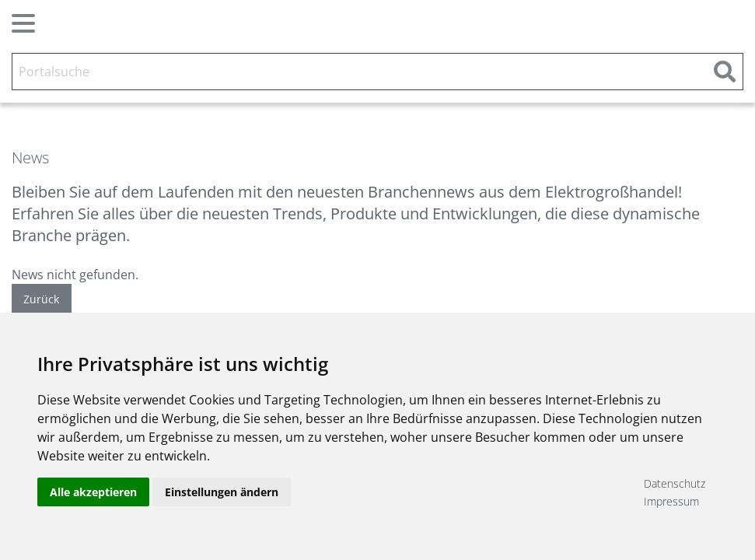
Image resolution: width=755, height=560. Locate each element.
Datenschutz (675, 483)
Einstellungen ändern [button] (222, 492)
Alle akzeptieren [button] (93, 492)
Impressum (671, 501)
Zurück (41, 299)
